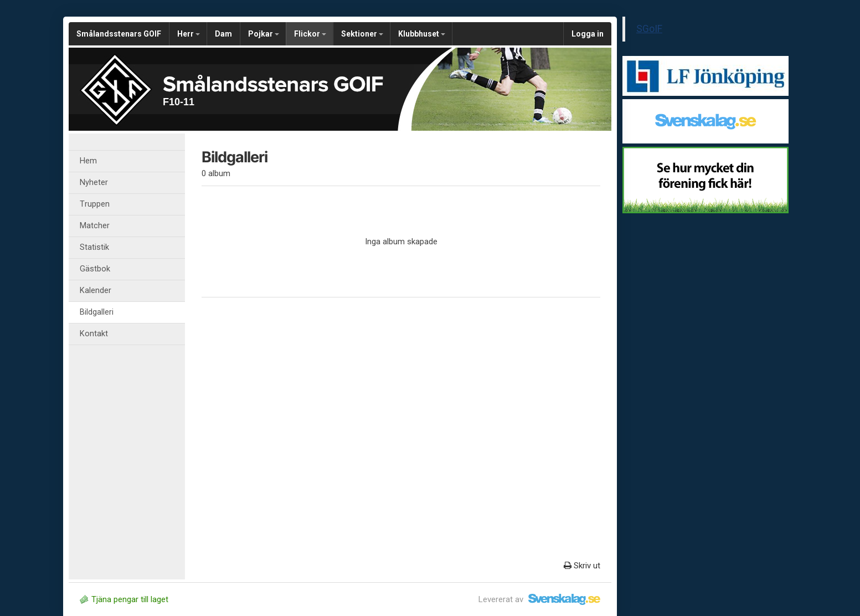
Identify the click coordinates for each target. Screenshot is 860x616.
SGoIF (649, 29)
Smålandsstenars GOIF (119, 34)
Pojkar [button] (264, 34)
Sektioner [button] (362, 34)
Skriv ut (582, 566)
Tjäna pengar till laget (124, 599)
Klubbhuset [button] (422, 34)
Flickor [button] (310, 34)
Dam (223, 34)
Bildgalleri (97, 312)
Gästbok (95, 269)
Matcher (95, 226)
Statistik (94, 247)
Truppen (95, 204)
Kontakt (94, 334)
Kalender (96, 291)
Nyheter (94, 183)
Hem (88, 161)
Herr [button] (189, 34)
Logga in (588, 34)
